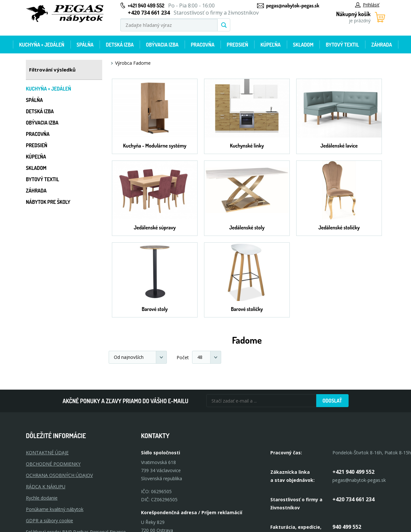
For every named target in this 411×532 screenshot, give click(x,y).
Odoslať (332, 401)
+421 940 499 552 (146, 6)
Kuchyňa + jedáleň (42, 45)
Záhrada (382, 45)
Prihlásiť (367, 5)
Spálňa (85, 45)
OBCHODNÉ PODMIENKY (53, 464)
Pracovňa (203, 45)
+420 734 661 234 (353, 499)
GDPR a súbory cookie (49, 521)
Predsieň (237, 45)
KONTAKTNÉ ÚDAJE (47, 453)
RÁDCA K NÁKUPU (46, 487)
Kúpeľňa (270, 45)
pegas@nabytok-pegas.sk (293, 6)
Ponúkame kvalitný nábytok (55, 509)
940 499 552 (347, 527)
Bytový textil (342, 45)
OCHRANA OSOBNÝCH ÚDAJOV (59, 475)
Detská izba (120, 45)
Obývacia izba (162, 45)
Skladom (303, 45)
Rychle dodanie (42, 498)
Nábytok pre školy (48, 202)
